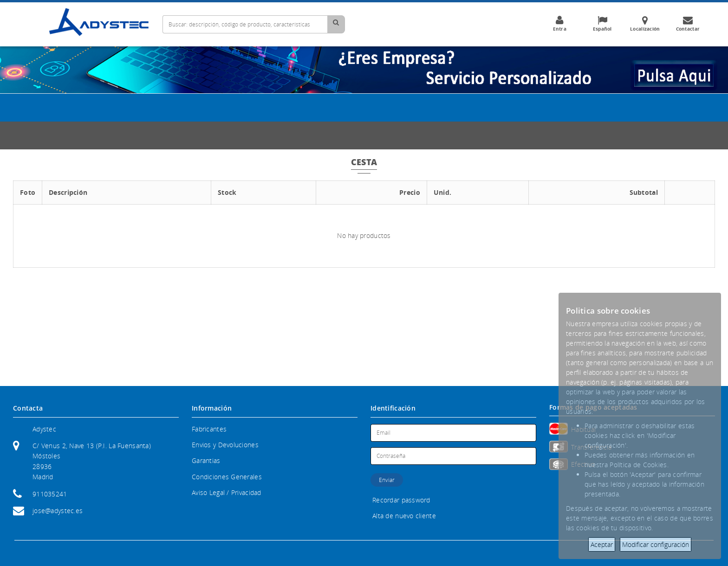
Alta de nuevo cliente (404, 516)
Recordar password (401, 500)
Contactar (688, 24)
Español (602, 24)
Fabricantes (209, 429)
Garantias (206, 460)
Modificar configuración (656, 544)
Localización (645, 24)
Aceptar (602, 544)
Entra (559, 24)
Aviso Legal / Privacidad (227, 492)
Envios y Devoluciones (225, 445)
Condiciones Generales (227, 477)
